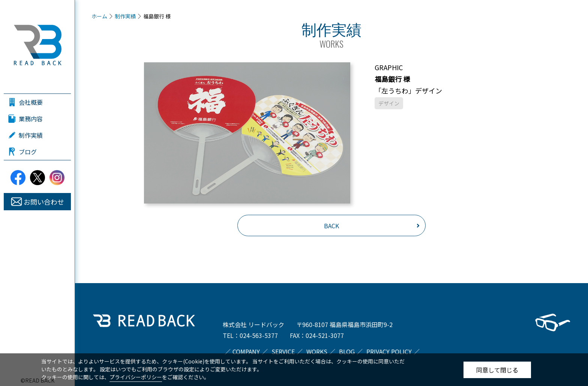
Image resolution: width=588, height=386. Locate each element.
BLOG (347, 351)
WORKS (317, 351)
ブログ (28, 152)
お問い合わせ (44, 202)
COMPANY (246, 351)
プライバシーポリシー (136, 377)
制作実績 (31, 135)
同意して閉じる (497, 370)
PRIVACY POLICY (389, 351)
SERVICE (283, 351)
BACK (331, 226)
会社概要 (31, 102)
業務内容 (31, 119)
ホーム (99, 16)
